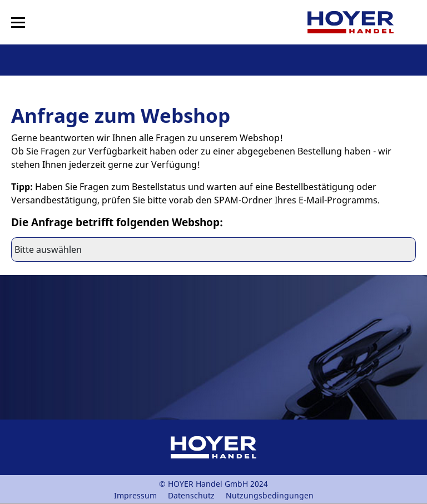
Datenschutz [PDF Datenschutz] (191, 495)
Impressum (135, 495)
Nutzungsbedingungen (270, 495)
